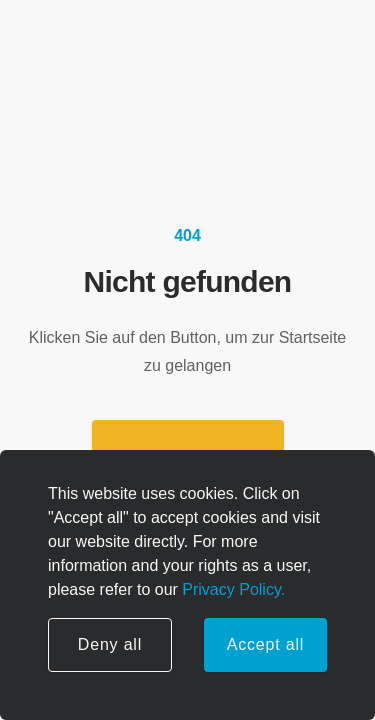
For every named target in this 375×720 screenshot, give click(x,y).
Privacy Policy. (231, 589)
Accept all (265, 644)
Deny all (110, 644)
